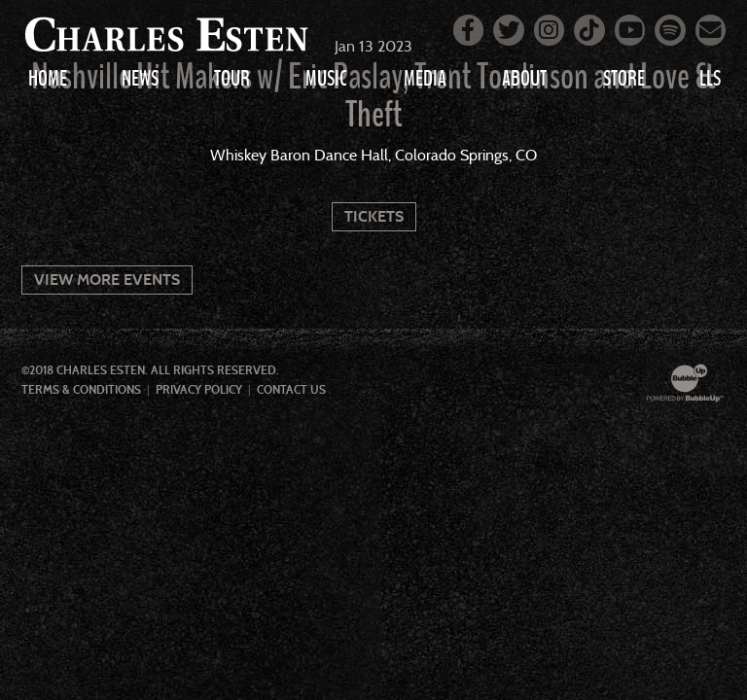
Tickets (374, 216)
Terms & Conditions (81, 390)
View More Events (107, 280)
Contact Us (291, 390)
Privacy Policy (199, 390)
